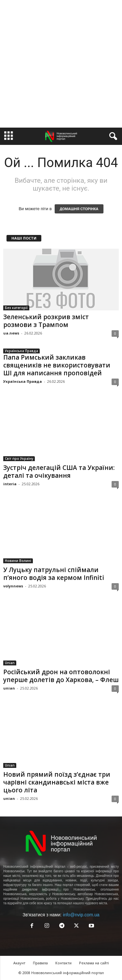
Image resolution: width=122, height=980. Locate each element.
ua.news (11, 333)
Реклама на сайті (94, 963)
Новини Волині (18, 561)
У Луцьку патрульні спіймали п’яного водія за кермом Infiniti (54, 574)
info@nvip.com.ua (81, 915)
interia (10, 484)
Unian (10, 663)
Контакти (63, 963)
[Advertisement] (61, 64)
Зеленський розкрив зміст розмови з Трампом (46, 321)
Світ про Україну (19, 459)
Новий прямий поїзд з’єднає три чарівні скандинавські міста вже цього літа (57, 782)
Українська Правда (21, 351)
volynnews (13, 586)
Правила (40, 963)
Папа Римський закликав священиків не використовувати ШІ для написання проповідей (57, 365)
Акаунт (19, 963)
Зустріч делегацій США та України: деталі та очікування (59, 472)
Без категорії (16, 308)
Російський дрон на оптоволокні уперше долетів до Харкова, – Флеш (61, 676)
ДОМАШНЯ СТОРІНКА (79, 209)
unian (9, 688)
